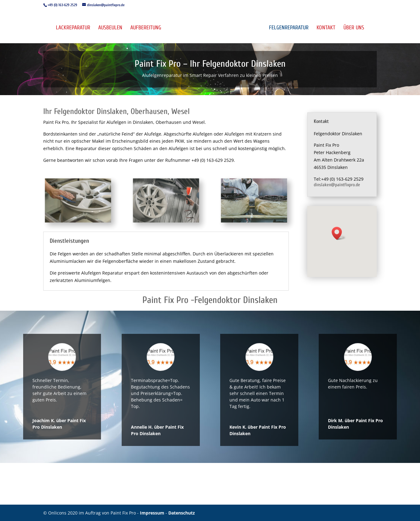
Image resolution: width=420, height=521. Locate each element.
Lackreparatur (73, 28)
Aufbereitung (146, 28)
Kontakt (326, 28)
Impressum (153, 513)
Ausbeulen (110, 28)
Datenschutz (182, 513)
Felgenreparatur (289, 28)
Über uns (354, 28)
